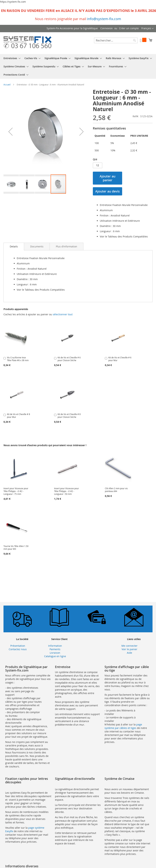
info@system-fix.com (104, 19)
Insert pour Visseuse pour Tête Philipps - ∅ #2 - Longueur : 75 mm (16, 491)
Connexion (107, 28)
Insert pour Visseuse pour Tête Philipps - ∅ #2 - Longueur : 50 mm (66, 491)
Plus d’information (66, 246)
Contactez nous (18, 649)
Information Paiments (55, 647)
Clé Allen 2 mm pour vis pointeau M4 (116, 490)
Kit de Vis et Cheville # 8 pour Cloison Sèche (69, 416)
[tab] (14, 247)
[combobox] (116, 40)
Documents (37, 246)
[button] (147, 29)
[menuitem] (11, 58)
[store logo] (27, 43)
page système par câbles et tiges (123, 726)
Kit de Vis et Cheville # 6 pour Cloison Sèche (69, 359)
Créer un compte (129, 28)
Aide (129, 653)
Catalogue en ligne (55, 656)
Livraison (55, 653)
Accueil (7, 85)
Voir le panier (129, 649)
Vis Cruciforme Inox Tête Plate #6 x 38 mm (18, 359)
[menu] (78, 66)
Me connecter (129, 646)
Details (14, 246)
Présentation (18, 646)
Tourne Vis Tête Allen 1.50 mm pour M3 (16, 547)
